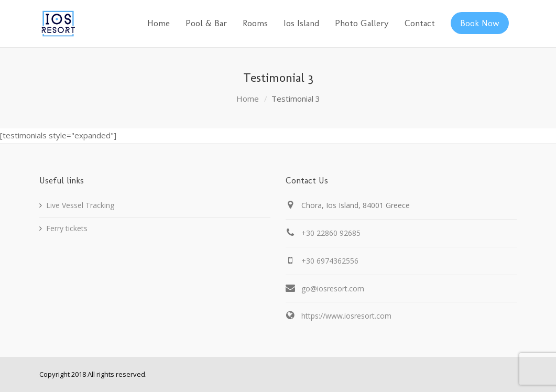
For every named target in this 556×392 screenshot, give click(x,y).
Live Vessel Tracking (80, 205)
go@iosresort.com (333, 288)
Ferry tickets (67, 228)
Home (248, 99)
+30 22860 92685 (331, 233)
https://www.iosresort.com (346, 316)
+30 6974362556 (330, 261)
